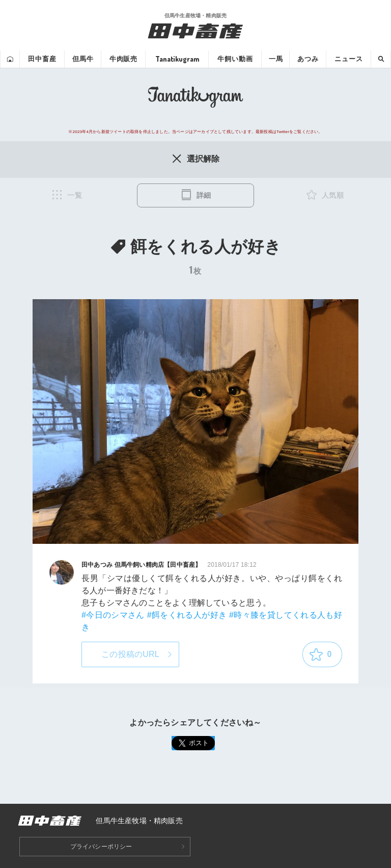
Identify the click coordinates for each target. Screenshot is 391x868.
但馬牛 (83, 59)
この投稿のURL (130, 654)
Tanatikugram (177, 59)
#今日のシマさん (113, 615)
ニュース (348, 59)
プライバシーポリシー (101, 847)
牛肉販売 (123, 59)
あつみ (308, 59)
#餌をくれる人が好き (187, 615)
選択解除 (195, 159)
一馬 (276, 59)
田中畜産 (42, 59)
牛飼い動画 (235, 59)
